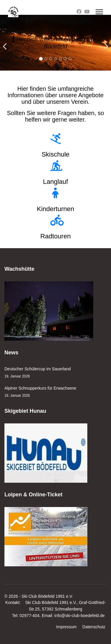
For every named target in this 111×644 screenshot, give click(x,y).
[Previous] (6, 43)
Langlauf (55, 182)
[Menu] (99, 12)
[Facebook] (79, 12)
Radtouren (55, 236)
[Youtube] (87, 12)
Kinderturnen (56, 209)
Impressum (66, 627)
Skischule (55, 154)
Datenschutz (94, 627)
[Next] (105, 43)
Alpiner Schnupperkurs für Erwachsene (55, 392)
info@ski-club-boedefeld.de (80, 616)
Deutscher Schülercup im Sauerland (55, 373)
